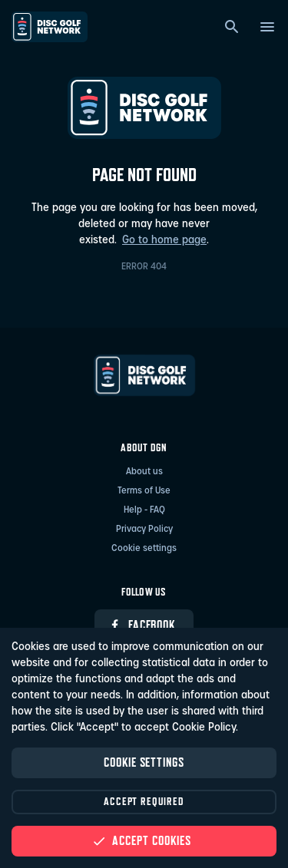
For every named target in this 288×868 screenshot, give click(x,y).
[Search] (232, 27)
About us (144, 472)
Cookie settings (144, 549)
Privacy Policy (144, 530)
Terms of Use (144, 491)
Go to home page (164, 241)
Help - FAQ (144, 510)
